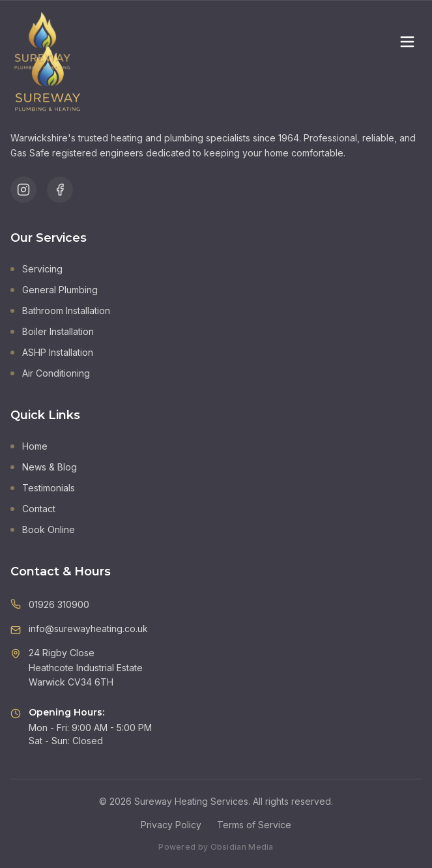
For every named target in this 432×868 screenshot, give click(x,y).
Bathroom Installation (60, 311)
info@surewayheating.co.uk (88, 629)
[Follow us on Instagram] (23, 190)
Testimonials (43, 488)
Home (29, 446)
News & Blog (44, 467)
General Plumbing (54, 290)
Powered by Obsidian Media (216, 847)
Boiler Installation (52, 331)
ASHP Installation (52, 352)
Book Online (43, 529)
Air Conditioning (50, 373)
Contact (33, 509)
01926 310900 (59, 604)
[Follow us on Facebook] (60, 190)
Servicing (36, 269)
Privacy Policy (171, 825)
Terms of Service (254, 825)
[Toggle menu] (407, 42)
